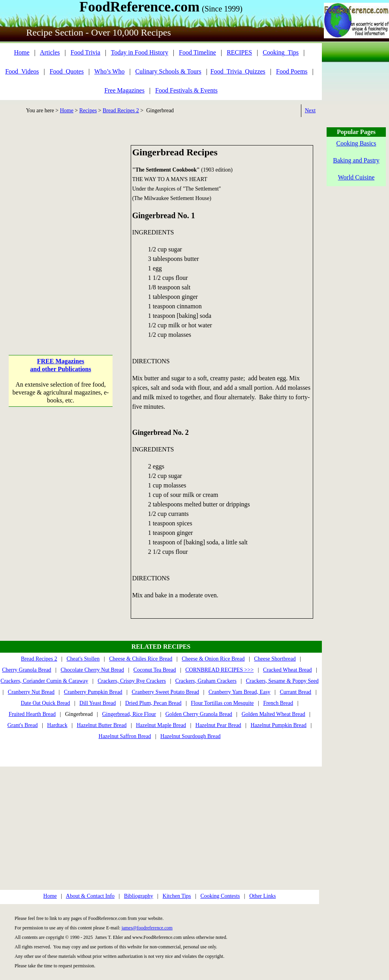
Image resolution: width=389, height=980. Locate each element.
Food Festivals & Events (186, 90)
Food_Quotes (67, 71)
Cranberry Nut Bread (31, 692)
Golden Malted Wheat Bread (273, 714)
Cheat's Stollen (83, 659)
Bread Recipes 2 (121, 110)
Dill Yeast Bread (98, 703)
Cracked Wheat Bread (287, 670)
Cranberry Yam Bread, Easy (240, 692)
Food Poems (292, 71)
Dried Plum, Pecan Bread (153, 703)
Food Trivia (86, 52)
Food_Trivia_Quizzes (238, 71)
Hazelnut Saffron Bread (125, 736)
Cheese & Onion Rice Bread (213, 659)
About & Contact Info (90, 896)
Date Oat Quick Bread (46, 703)
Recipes (88, 110)
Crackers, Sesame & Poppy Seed (282, 681)
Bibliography (139, 896)
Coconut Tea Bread (155, 670)
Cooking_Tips (281, 52)
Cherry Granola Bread (26, 670)
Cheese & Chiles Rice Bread (141, 659)
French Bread (278, 703)
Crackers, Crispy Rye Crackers (132, 681)
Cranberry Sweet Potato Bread (165, 692)
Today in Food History (140, 52)
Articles (50, 52)
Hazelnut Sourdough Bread (190, 736)
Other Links (262, 896)
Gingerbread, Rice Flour (129, 714)
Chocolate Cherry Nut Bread (92, 670)
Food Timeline (197, 52)
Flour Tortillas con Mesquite (222, 703)
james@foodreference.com (147, 928)
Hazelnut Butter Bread (101, 725)
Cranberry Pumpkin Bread (93, 692)
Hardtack (57, 725)
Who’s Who (110, 71)
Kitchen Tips (177, 896)
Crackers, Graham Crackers (206, 681)
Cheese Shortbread (275, 659)
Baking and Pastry (356, 160)
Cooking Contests (220, 896)
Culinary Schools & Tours (168, 71)
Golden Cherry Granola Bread (199, 714)
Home (22, 52)
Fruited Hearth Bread (32, 714)
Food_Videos (22, 71)
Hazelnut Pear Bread (218, 725)
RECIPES (239, 52)
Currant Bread (295, 692)
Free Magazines (124, 90)
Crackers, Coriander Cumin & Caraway (44, 681)
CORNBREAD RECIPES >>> (219, 670)
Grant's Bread (23, 725)
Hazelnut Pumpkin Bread (278, 725)
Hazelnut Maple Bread (161, 725)
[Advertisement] (80, 225)
